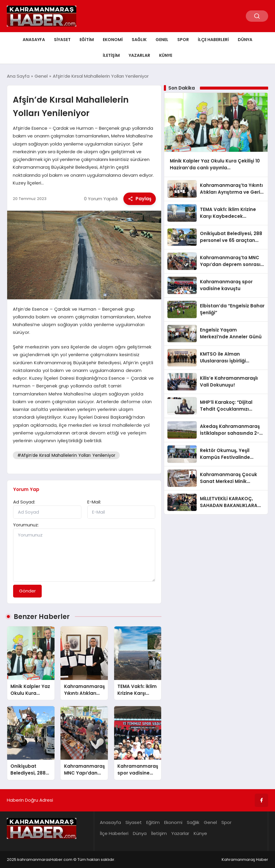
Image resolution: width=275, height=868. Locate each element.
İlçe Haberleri (213, 40)
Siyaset (62, 40)
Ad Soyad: (24, 502)
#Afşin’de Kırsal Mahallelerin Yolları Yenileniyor (66, 455)
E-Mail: (94, 502)
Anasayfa (34, 40)
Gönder (27, 591)
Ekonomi (113, 40)
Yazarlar (139, 55)
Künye (166, 55)
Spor (183, 40)
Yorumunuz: (26, 525)
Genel (162, 40)
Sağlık (139, 40)
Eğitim (87, 40)
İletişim (111, 55)
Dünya (245, 40)
